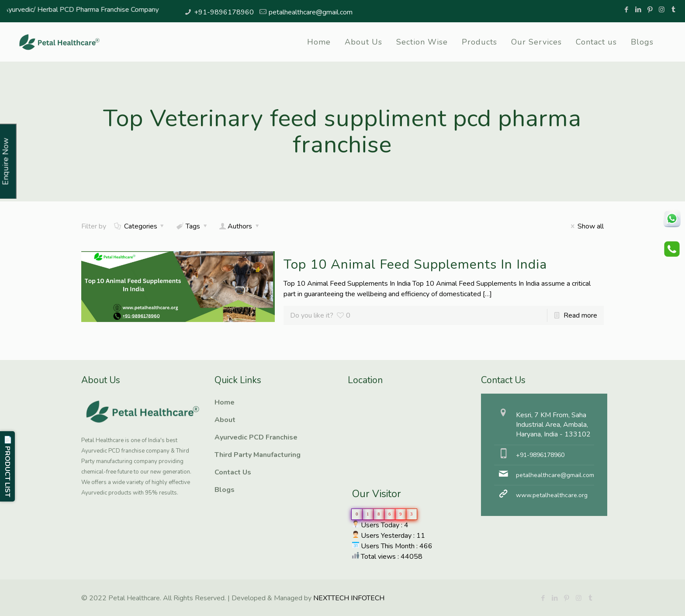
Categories (140, 226)
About (225, 420)
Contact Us (233, 472)
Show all (585, 226)
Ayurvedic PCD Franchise (256, 437)
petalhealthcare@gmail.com (311, 12)
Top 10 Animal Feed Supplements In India (415, 265)
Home (225, 402)
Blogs (225, 490)
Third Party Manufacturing (258, 455)
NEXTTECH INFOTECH (348, 598)
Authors (240, 226)
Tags (192, 226)
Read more (580, 315)
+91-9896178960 (224, 12)
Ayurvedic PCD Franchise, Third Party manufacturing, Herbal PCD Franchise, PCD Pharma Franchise (391, 426)
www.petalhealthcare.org (552, 495)
